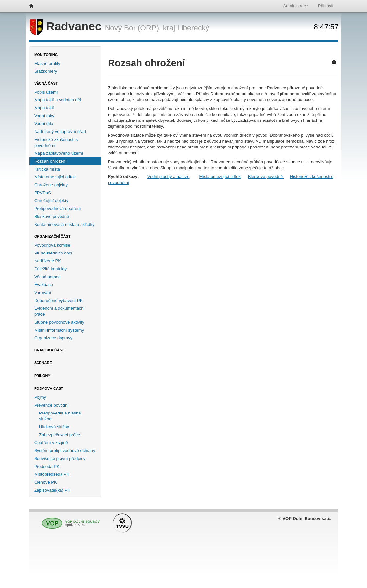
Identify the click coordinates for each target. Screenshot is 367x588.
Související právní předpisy (60, 458)
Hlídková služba (54, 427)
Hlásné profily (47, 63)
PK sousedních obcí (53, 253)
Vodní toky (44, 116)
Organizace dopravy (53, 338)
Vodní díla (44, 124)
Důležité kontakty (50, 269)
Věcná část (46, 83)
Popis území (46, 92)
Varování (43, 293)
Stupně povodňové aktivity (59, 322)
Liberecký (193, 28)
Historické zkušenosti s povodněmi (56, 142)
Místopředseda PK (52, 474)
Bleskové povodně (52, 216)
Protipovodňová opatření (58, 209)
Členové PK (46, 482)
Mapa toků (44, 108)
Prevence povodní (51, 405)
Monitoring (46, 55)
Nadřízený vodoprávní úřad (60, 132)
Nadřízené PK (48, 261)
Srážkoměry (46, 71)
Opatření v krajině (51, 443)
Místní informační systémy (59, 330)
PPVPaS (43, 193)
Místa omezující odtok (55, 177)
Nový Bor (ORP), (133, 28)
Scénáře (43, 363)
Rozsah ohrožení (50, 161)
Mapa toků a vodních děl (58, 100)
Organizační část (52, 236)
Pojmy (40, 397)
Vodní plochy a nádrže (169, 177)
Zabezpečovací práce (60, 435)
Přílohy (42, 376)
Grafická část (49, 350)
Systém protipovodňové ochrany (65, 451)
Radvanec (67, 26)
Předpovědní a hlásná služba (60, 416)
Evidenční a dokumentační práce (59, 311)
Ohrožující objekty (51, 201)
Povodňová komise (52, 245)
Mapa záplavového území (59, 153)
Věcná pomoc (47, 277)
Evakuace (44, 285)
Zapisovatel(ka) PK (52, 490)
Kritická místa (47, 169)
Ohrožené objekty (51, 185)
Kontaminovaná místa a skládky (64, 224)
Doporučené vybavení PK (58, 300)
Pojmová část (49, 388)
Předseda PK (47, 466)
